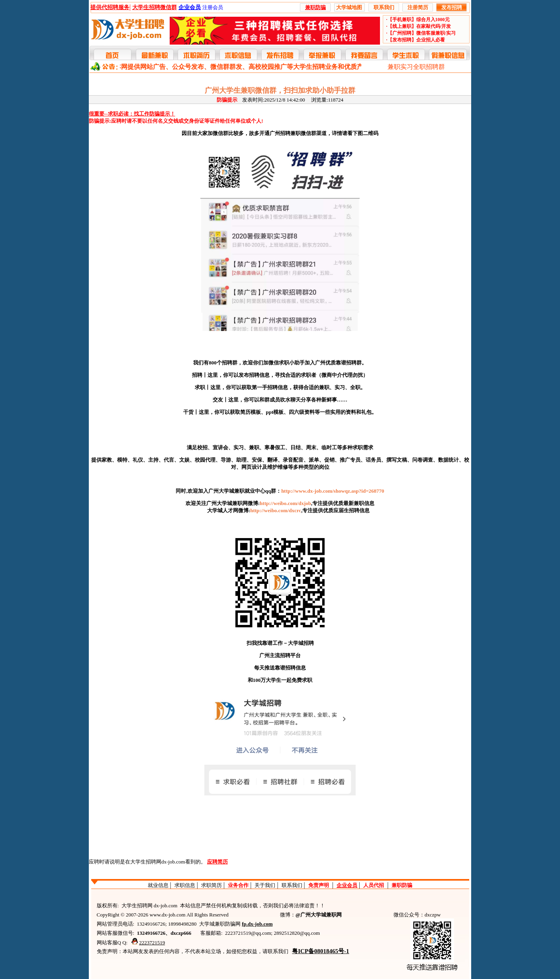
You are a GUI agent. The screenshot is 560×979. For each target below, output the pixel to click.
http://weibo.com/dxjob (285, 503)
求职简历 (211, 885)
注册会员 (213, 7)
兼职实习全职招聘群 (416, 67)
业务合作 (238, 885)
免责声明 (319, 885)
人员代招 (374, 885)
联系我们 (292, 885)
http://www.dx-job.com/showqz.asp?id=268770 (333, 491)
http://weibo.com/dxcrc (276, 510)
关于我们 (265, 885)
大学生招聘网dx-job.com (158, 862)
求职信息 (185, 885)
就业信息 (158, 885)
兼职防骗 (402, 885)
